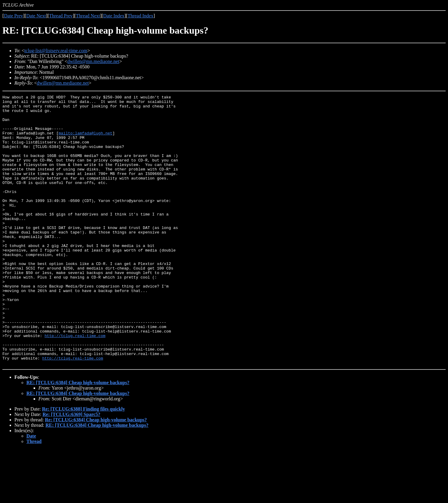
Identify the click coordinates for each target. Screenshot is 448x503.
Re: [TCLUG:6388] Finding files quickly (83, 463)
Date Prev (14, 16)
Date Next (36, 16)
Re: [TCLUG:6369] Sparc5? (72, 468)
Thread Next (88, 16)
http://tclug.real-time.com (75, 384)
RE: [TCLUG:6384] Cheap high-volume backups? (78, 437)
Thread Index (140, 16)
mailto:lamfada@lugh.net (85, 141)
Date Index (114, 16)
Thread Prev (61, 16)
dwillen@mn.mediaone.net (93, 61)
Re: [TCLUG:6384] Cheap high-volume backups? (96, 474)
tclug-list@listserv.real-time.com (56, 51)
